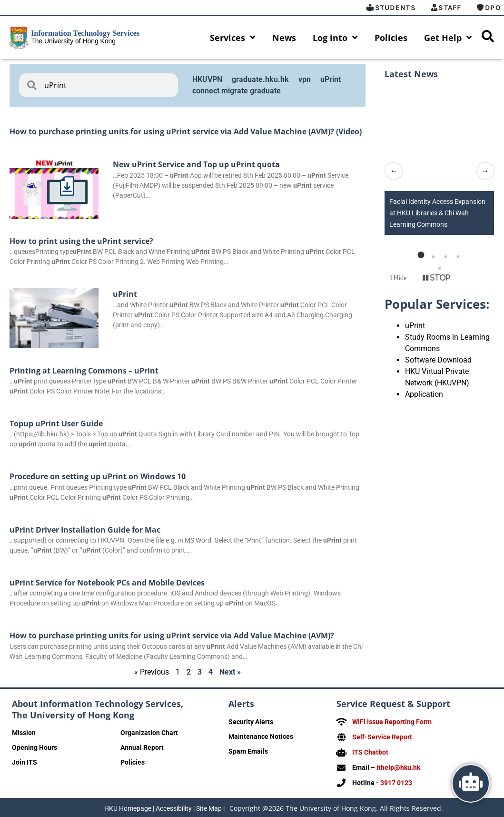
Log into (335, 38)
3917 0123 (396, 781)
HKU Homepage (128, 807)
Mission (24, 733)
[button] (421, 255)
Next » (230, 672)
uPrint (331, 79)
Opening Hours (35, 747)
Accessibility (174, 807)
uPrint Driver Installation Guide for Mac (85, 530)
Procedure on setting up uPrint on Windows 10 (98, 476)
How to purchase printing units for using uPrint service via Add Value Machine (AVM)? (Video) (186, 131)
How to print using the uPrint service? (81, 241)
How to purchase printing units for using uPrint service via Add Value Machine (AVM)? (172, 635)
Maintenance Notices (261, 736)
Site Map (209, 807)
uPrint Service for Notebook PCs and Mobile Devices (107, 583)
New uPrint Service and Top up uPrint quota (196, 164)
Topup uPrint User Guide (56, 424)
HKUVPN (207, 79)
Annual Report (142, 747)
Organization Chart (149, 733)
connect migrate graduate (237, 91)
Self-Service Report (382, 736)
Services (233, 38)
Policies (391, 38)
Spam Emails (248, 751)
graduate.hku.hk (260, 79)
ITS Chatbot (370, 751)
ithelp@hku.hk (398, 766)
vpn (305, 79)
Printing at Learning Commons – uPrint (84, 371)
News (284, 38)
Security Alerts (251, 722)
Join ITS (25, 762)
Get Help (448, 38)
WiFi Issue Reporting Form (392, 722)
